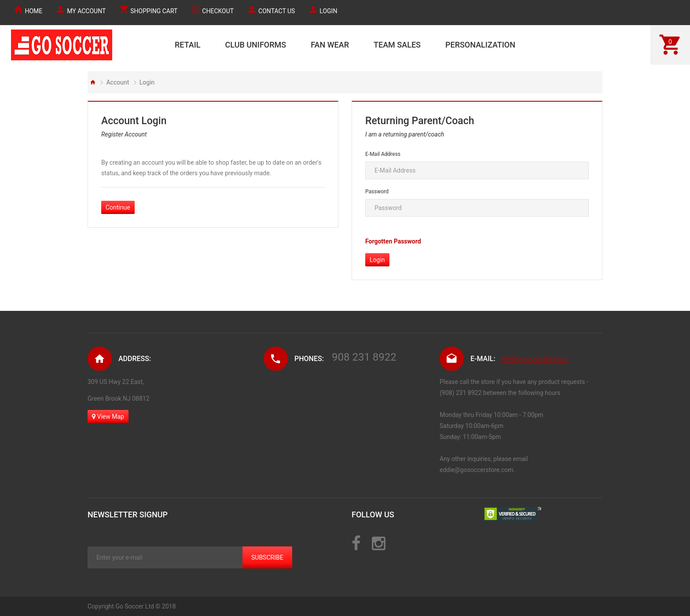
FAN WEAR (330, 45)
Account (117, 82)
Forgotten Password (393, 241)
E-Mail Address (383, 154)
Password (377, 192)
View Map (108, 417)
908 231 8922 (364, 357)
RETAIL (188, 45)
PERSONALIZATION (480, 45)
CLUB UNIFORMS (256, 45)
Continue (118, 207)
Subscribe (267, 557)
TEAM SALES (397, 45)
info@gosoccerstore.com (535, 358)
